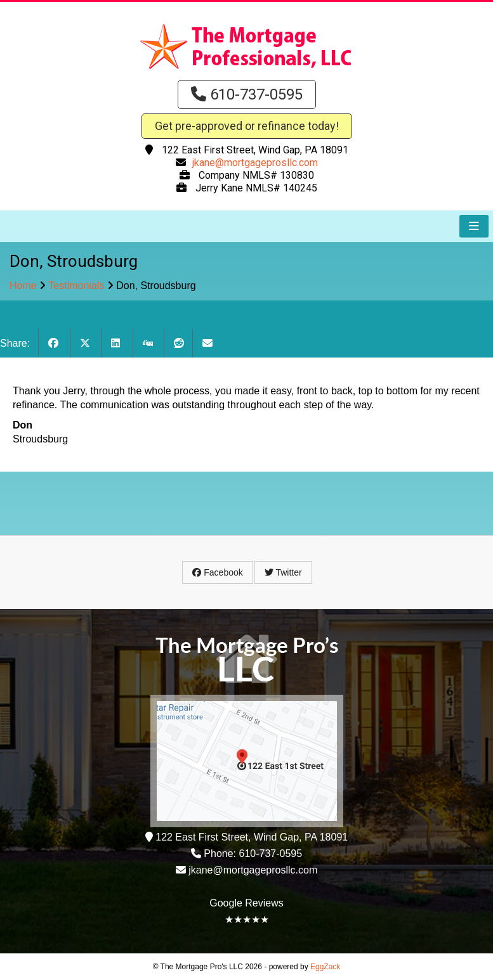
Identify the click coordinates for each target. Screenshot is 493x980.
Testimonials (76, 286)
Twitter (283, 572)
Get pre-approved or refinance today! (247, 126)
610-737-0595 (247, 94)
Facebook (217, 572)
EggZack (325, 967)
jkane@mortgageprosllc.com (255, 163)
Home (23, 286)
